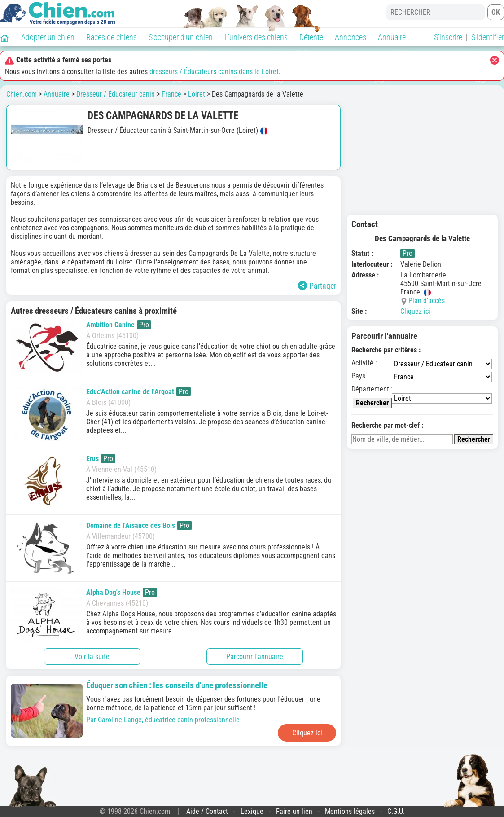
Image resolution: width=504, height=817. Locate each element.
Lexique (252, 811)
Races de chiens (112, 37)
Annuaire (392, 37)
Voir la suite (92, 657)
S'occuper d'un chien (181, 37)
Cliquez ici (415, 311)
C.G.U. (396, 811)
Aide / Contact (207, 811)
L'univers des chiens (256, 37)
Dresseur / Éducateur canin (116, 94)
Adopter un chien (48, 37)
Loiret (197, 94)
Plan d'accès (427, 301)
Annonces (351, 37)
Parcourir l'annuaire (255, 657)
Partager (317, 286)
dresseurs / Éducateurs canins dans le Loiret (214, 72)
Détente (311, 37)
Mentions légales (350, 811)
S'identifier (488, 37)
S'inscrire (448, 37)
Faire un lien (294, 811)
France (171, 94)
